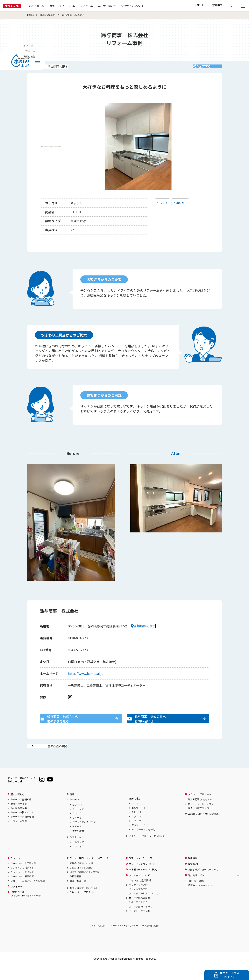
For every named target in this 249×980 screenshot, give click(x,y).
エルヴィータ (139, 821)
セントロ (77, 818)
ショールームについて (22, 886)
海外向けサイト (196, 889)
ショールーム (80, 6)
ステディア (78, 823)
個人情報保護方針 (151, 939)
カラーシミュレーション (201, 817)
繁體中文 (217, 5)
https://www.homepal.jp (86, 679)
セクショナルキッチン (84, 836)
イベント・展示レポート (142, 924)
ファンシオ (137, 830)
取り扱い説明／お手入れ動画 (85, 886)
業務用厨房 (78, 844)
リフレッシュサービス (140, 872)
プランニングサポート (200, 808)
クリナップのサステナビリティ (145, 907)
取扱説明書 (75, 890)
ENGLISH (201, 5)
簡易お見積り (201, 813)
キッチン (74, 813)
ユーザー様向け (119, 6)
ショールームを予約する (23, 877)
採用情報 (193, 872)
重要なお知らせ (78, 894)
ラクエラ (77, 827)
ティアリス (137, 817)
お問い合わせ (84, 901)
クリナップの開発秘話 (22, 830)
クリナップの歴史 (138, 903)
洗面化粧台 (135, 812)
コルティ (77, 831)
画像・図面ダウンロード (201, 822)
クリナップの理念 (138, 898)
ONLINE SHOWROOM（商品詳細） (147, 849)
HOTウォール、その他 (143, 843)
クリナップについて (145, 6)
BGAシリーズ (138, 839)
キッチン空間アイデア (22, 826)
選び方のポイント (20, 817)
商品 (72, 808)
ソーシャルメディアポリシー (124, 939)
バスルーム (75, 851)
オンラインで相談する (22, 881)
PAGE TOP (124, 958)
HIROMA (77, 840)
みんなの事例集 (19, 822)
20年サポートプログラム (82, 906)
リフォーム (99, 6)
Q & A (81, 881)
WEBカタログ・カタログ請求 (203, 828)
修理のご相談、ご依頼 (81, 877)
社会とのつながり (138, 916)
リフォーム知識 (19, 835)
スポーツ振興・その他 (140, 920)
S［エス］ (137, 826)
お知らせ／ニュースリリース (203, 883)
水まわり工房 (48, 15)
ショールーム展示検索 (22, 890)
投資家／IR (194, 877)
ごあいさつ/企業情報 (140, 894)
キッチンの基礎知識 (21, 813)
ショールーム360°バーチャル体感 (28, 894)
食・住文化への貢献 (139, 911)
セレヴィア (78, 856)
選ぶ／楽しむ (18, 808)
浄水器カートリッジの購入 (143, 883)
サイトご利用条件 (98, 939)
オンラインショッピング (142, 877)
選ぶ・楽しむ (49, 6)
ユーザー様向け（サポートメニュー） (89, 872)
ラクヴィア (78, 860)
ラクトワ (136, 835)
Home (31, 15)
